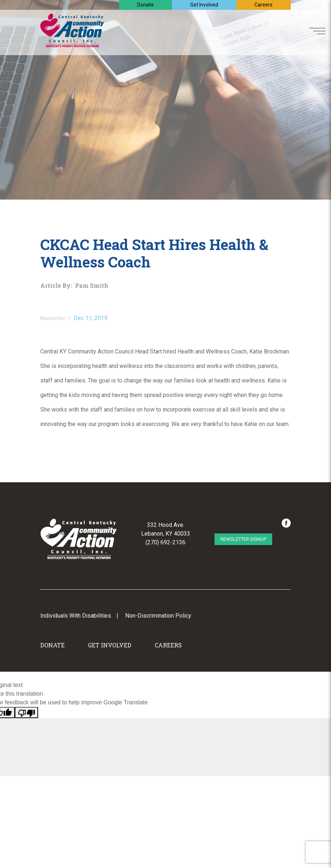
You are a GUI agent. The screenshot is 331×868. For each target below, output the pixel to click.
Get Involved (204, 5)
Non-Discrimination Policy (158, 616)
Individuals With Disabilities (76, 616)
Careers (263, 5)
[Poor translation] (26, 713)
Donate (146, 5)
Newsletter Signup (243, 539)
